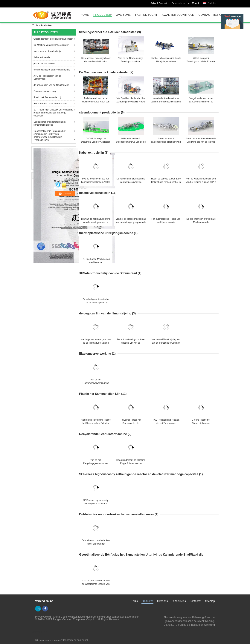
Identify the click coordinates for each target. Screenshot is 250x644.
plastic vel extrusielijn (44, 64)
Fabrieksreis (179, 601)
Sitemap (210, 601)
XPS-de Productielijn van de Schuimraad (47, 77)
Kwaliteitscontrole (178, 15)
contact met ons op (214, 15)
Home (85, 15)
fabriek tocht (146, 15)
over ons (123, 15)
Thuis (35, 25)
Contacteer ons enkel (75, 640)
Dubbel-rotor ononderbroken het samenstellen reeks (49, 123)
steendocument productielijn (47, 51)
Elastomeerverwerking (45, 91)
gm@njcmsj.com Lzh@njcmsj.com (195, 628)
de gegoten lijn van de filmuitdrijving (51, 85)
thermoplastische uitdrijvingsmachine (52, 70)
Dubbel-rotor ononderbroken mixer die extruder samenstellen (96, 544)
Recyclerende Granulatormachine (50, 104)
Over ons (163, 601)
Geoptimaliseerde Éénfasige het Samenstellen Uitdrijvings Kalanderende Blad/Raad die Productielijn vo (49, 136)
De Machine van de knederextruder (51, 45)
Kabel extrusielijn (42, 57)
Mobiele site (40, 632)
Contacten (196, 601)
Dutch (213, 3)
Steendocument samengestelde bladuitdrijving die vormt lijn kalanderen (166, 142)
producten (102, 15)
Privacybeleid (43, 617)
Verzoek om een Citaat (186, 3)
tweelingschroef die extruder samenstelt (53, 39)
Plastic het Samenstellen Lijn (48, 97)
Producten (147, 601)
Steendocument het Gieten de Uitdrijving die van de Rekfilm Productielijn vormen (201, 142)
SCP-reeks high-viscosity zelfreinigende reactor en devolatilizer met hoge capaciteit (53, 113)
